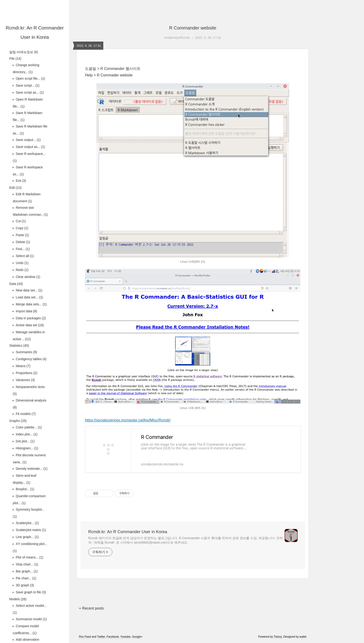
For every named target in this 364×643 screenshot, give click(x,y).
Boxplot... (24, 489)
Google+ (137, 637)
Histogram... (26, 448)
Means (23, 366)
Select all (24, 256)
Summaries (26, 352)
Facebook (113, 637)
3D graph (24, 585)
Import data (26, 311)
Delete (22, 242)
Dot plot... (25, 441)
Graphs (18, 421)
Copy (22, 228)
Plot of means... (29, 557)
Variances (25, 380)
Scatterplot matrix (30, 530)
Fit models (25, 414)
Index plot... (26, 434)
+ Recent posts (91, 608)
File (15, 59)
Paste (22, 235)
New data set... (29, 290)
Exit (20, 181)
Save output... (28, 140)
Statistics (19, 346)
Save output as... (30, 147)
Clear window (28, 277)
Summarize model (31, 619)
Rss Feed (85, 637)
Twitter (101, 637)
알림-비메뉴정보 (24, 52)
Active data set (29, 325)
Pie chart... (26, 578)
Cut (20, 221)
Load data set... (29, 297)
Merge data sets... (31, 304)
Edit (15, 188)
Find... (22, 249)
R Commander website (193, 28)
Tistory (278, 637)
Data (16, 284)
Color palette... (28, 427)
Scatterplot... (27, 523)
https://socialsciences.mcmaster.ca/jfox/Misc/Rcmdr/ (128, 420)
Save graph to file (30, 592)
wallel (303, 637)
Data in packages (30, 318)
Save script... (27, 85)
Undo (22, 263)
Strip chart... (26, 564)
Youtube (125, 637)
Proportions (26, 373)
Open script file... (30, 78)
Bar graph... (26, 571)
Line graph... (27, 537)
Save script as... (29, 92)
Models (18, 599)
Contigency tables (31, 359)
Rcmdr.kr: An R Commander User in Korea (128, 532)
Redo (22, 270)
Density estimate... (31, 469)
